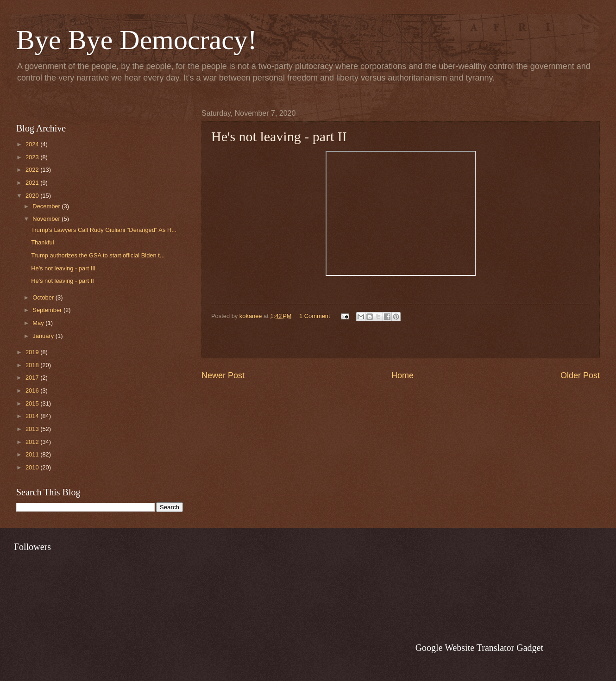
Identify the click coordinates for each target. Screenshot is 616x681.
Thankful (42, 242)
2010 (33, 467)
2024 (33, 144)
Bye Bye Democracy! (137, 40)
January (44, 336)
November (47, 219)
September (48, 310)
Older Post (580, 375)
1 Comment (315, 316)
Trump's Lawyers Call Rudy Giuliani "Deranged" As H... (104, 230)
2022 (33, 170)
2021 (33, 183)
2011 (33, 454)
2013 (33, 429)
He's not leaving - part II (63, 281)
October (44, 297)
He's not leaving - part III (63, 268)
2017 (33, 378)
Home (402, 375)
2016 (33, 390)
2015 (33, 403)
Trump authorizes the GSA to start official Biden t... (98, 255)
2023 (33, 157)
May (39, 323)
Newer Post (223, 375)
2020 (33, 196)
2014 (33, 416)
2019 (33, 352)
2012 (33, 442)
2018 (33, 365)
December (47, 206)
